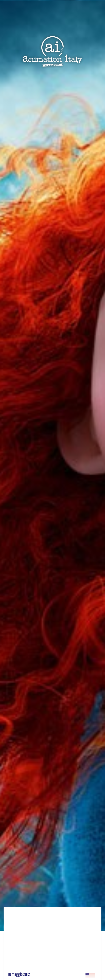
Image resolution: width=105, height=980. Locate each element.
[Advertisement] (52, 941)
